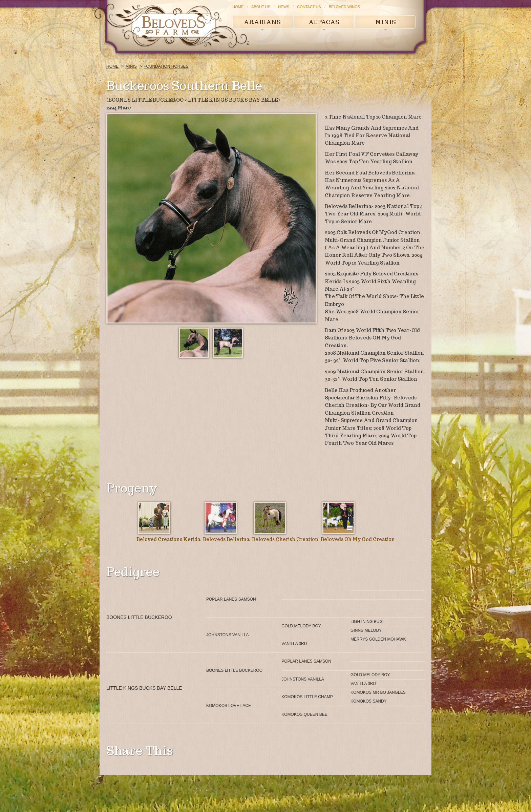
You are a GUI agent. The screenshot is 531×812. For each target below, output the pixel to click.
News (284, 7)
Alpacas (324, 22)
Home (238, 7)
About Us (261, 7)
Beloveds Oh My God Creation (358, 539)
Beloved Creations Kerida (168, 539)
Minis (386, 22)
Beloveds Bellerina (226, 539)
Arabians (262, 22)
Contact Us (309, 7)
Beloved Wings (344, 7)
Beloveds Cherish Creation (285, 539)
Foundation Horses (166, 66)
